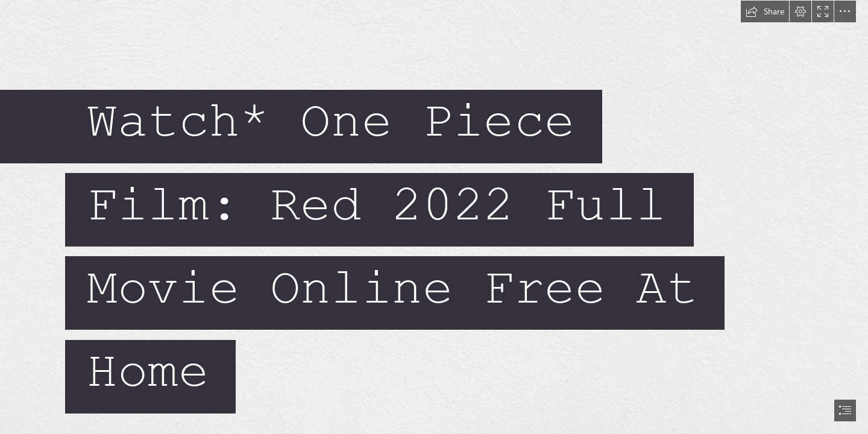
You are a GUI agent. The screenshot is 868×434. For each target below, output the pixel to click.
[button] (765, 11)
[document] (434, 217)
